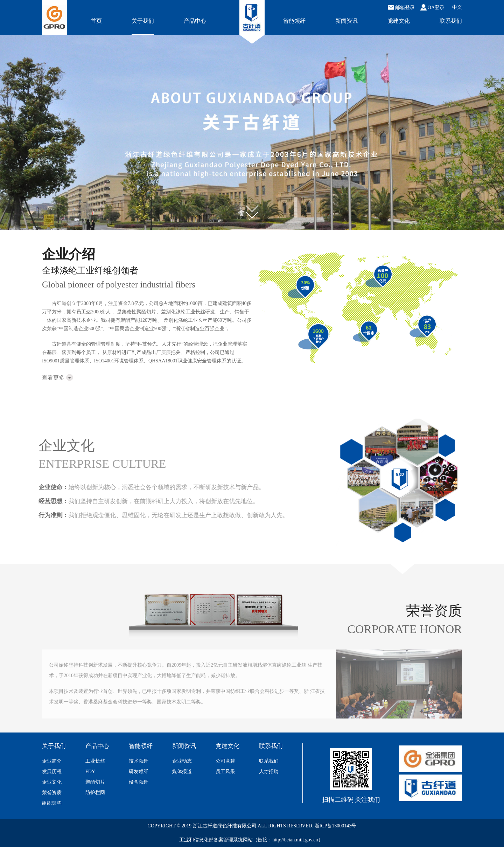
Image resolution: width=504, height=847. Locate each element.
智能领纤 (294, 21)
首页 (96, 21)
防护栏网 (95, 793)
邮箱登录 (401, 7)
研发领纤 (139, 772)
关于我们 (143, 21)
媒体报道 (182, 772)
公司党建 (225, 761)
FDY (90, 772)
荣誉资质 (52, 793)
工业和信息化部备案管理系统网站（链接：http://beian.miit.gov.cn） (251, 840)
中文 (457, 7)
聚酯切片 (95, 782)
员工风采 (225, 772)
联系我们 (451, 21)
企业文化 (52, 782)
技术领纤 (139, 761)
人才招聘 (269, 772)
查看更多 (58, 378)
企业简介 (52, 761)
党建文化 (399, 21)
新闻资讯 (346, 21)
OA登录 (432, 7)
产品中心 (195, 21)
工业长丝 (95, 761)
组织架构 (52, 803)
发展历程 (52, 772)
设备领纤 (139, 782)
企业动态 (182, 761)
